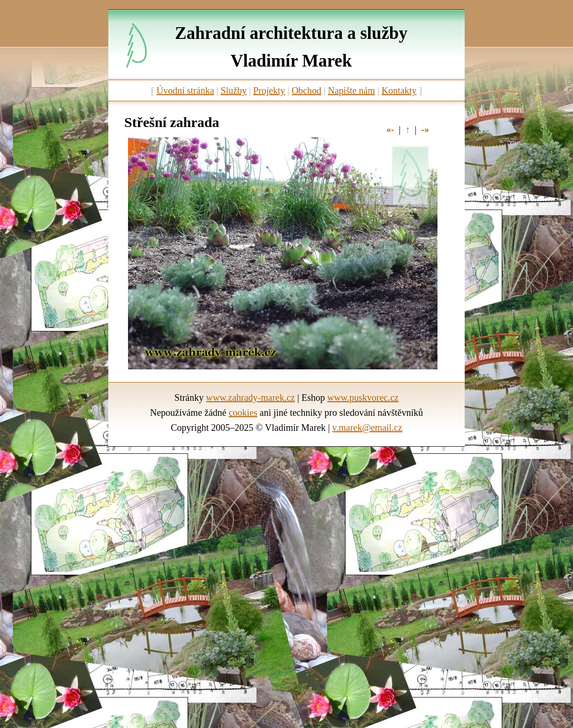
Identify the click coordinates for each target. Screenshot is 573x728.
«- (390, 129)
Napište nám (351, 90)
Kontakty (399, 90)
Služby (234, 90)
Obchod (306, 90)
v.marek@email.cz (367, 428)
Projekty (269, 90)
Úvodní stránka (185, 90)
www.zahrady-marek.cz (250, 398)
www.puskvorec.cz (363, 398)
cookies (243, 413)
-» (425, 129)
